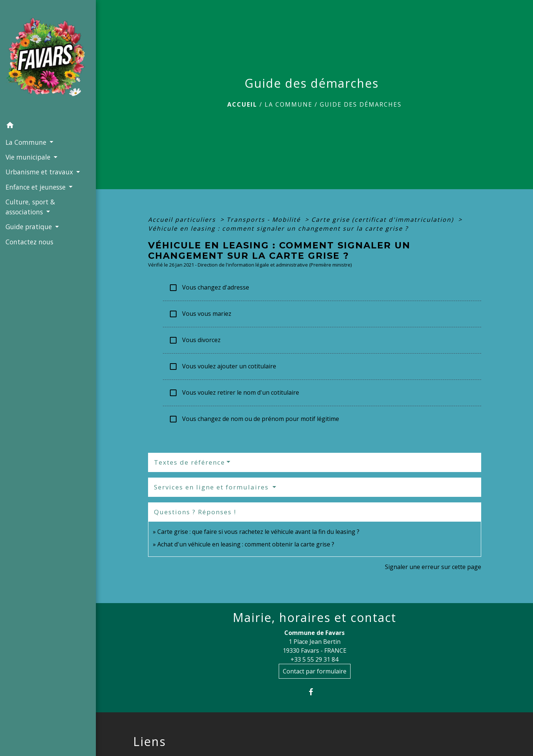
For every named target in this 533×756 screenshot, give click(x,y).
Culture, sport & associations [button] (30, 207)
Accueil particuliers (183, 220)
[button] (48, 126)
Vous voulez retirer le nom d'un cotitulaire (234, 393)
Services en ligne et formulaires (212, 487)
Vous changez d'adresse (209, 288)
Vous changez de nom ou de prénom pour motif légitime (254, 419)
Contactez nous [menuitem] (29, 242)
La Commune (289, 104)
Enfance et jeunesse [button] (36, 187)
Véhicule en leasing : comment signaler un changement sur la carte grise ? (278, 228)
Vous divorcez (195, 340)
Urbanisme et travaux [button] (40, 172)
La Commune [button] (27, 142)
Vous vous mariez (200, 314)
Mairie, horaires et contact (315, 618)
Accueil (242, 104)
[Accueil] (48, 59)
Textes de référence (190, 462)
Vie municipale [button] (29, 157)
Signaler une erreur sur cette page (433, 567)
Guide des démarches (361, 104)
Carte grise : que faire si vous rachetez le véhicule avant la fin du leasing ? (258, 532)
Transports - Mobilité (265, 220)
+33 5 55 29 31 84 (314, 659)
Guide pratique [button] (30, 227)
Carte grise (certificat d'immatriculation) (384, 220)
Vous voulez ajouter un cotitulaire (222, 367)
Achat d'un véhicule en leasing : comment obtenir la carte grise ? (246, 544)
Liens (150, 742)
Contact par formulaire (315, 671)
